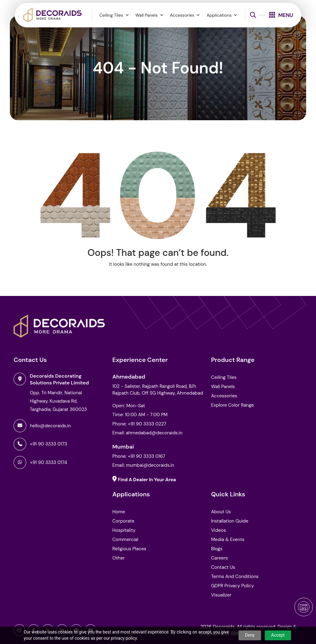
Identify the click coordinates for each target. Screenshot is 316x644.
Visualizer (221, 595)
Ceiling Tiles (114, 15)
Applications (222, 15)
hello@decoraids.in (50, 426)
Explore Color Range (233, 405)
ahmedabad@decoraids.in (154, 433)
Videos (218, 530)
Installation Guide (230, 521)
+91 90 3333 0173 (49, 444)
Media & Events (228, 539)
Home (119, 512)
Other (118, 558)
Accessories (185, 15)
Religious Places (129, 549)
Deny (250, 635)
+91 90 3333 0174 (48, 462)
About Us (221, 512)
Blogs (217, 549)
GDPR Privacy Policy (233, 586)
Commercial (125, 539)
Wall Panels (150, 15)
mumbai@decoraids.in (150, 465)
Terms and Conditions (235, 576)
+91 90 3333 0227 (147, 424)
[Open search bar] (253, 15)
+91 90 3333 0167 (146, 456)
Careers (219, 558)
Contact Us (223, 567)
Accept (278, 635)
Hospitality (124, 530)
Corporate (123, 521)
